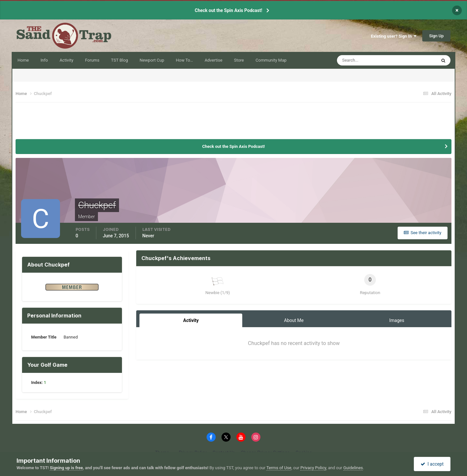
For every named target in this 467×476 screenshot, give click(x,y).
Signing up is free (66, 468)
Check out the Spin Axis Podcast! (228, 10)
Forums (92, 60)
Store (239, 60)
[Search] (370, 60)
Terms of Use (279, 468)
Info (44, 60)
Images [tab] (397, 320)
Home (23, 60)
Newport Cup (152, 60)
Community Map (271, 60)
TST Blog (119, 60)
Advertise (214, 60)
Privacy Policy (313, 468)
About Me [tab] (294, 320)
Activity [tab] (191, 320)
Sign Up (436, 36)
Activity (67, 60)
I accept (432, 464)
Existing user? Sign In (394, 36)
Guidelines (353, 468)
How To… (184, 60)
